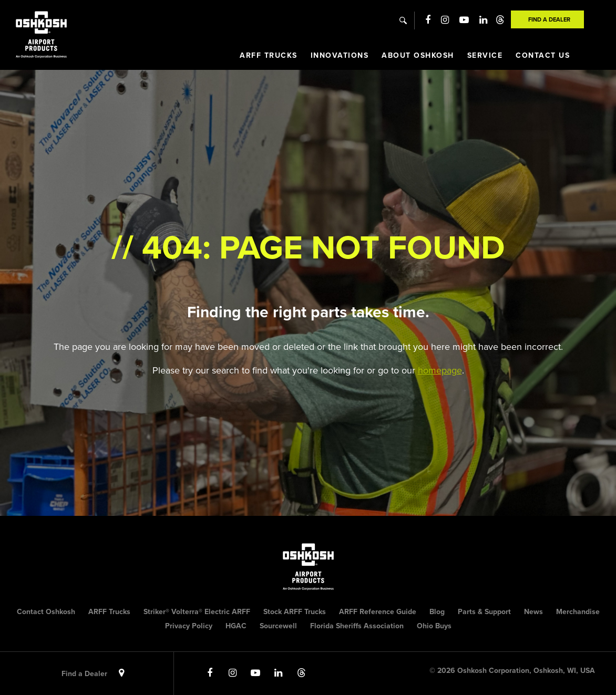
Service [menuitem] (485, 55)
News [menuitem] (533, 612)
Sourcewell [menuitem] (278, 626)
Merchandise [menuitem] (578, 612)
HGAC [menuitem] (236, 626)
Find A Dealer (549, 19)
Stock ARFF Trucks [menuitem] (295, 612)
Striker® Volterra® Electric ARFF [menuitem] (197, 612)
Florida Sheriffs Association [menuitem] (357, 626)
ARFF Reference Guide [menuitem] (378, 612)
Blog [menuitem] (437, 612)
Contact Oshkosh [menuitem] (46, 612)
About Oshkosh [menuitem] (418, 55)
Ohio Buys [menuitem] (434, 626)
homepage (440, 370)
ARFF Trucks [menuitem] (269, 55)
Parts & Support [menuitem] (484, 612)
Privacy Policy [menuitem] (189, 626)
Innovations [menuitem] (340, 55)
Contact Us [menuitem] (543, 55)
